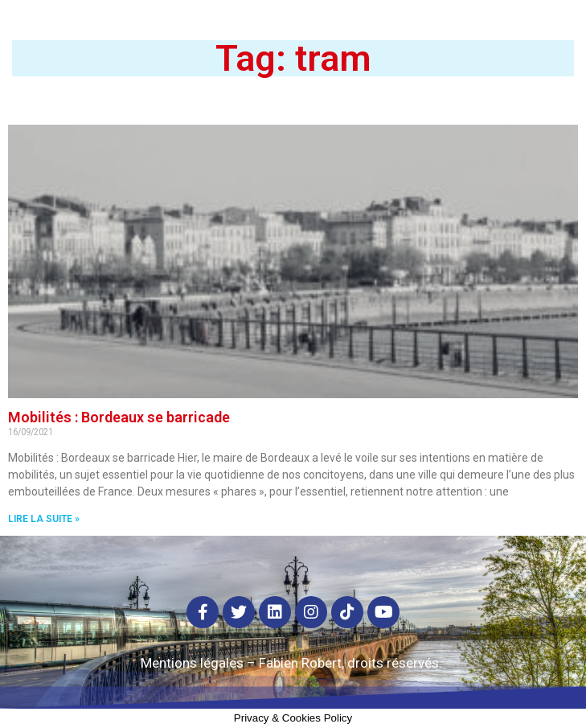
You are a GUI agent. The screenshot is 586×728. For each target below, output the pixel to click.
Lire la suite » (44, 519)
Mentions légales (192, 663)
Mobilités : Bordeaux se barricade (119, 417)
